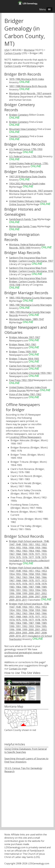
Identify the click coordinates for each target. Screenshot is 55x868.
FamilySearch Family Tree (23, 219)
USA (7, 50)
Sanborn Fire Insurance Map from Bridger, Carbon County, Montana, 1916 (31, 270)
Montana (29, 50)
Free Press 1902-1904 (21, 380)
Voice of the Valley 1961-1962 (25, 394)
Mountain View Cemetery (23, 129)
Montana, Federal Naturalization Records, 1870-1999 (27, 246)
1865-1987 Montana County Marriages (30, 305)
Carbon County (13, 53)
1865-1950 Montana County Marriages (30, 298)
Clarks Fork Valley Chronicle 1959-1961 (30, 373)
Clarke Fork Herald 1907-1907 (25, 366)
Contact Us (15, 669)
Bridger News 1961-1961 (23, 344)
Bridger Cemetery (19, 115)
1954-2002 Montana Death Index (27, 184)
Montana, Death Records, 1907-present (31, 191)
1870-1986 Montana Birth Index (27, 79)
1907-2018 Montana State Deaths (28, 177)
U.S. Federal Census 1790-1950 (26, 149)
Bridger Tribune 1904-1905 (24, 359)
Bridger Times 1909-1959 (23, 352)
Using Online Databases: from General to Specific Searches (26, 750)
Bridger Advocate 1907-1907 (25, 337)
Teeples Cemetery (19, 136)
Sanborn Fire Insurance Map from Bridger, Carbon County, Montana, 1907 (31, 259)
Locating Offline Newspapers (25, 437)
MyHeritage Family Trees (23, 226)
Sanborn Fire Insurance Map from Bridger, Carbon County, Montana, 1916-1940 (28, 281)
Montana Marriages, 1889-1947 (26, 319)
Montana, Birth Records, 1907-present (30, 93)
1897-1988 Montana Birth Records (28, 86)
